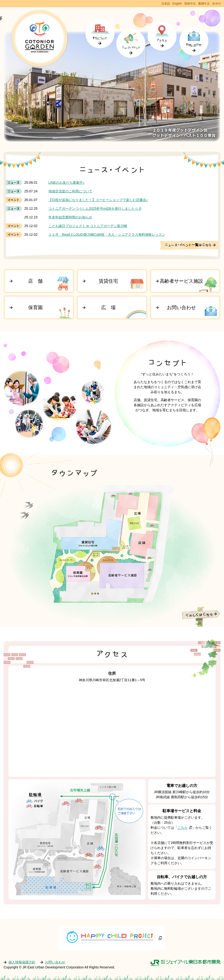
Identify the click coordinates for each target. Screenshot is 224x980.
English (177, 4)
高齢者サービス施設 (181, 281)
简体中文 (190, 4)
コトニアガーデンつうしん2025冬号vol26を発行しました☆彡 (95, 209)
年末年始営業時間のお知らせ (70, 217)
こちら (183, 828)
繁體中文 (204, 4)
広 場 (108, 307)
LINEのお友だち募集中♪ (66, 183)
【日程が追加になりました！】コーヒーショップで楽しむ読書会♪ (98, 200)
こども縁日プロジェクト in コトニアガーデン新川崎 (88, 226)
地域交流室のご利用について (70, 191)
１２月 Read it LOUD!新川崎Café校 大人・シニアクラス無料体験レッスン (107, 235)
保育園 (35, 307)
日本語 (166, 4)
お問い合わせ (181, 307)
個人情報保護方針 (22, 962)
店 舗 (35, 281)
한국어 (217, 4)
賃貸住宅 (108, 281)
